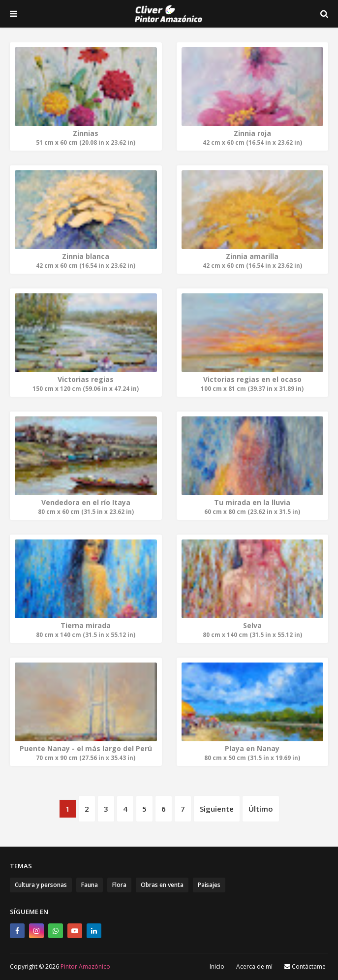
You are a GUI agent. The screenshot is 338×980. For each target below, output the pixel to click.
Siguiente (217, 809)
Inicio (217, 966)
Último (261, 809)
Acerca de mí (254, 966)
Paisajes (209, 885)
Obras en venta (162, 885)
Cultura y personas (41, 885)
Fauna (90, 885)
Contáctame (305, 966)
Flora (119, 885)
